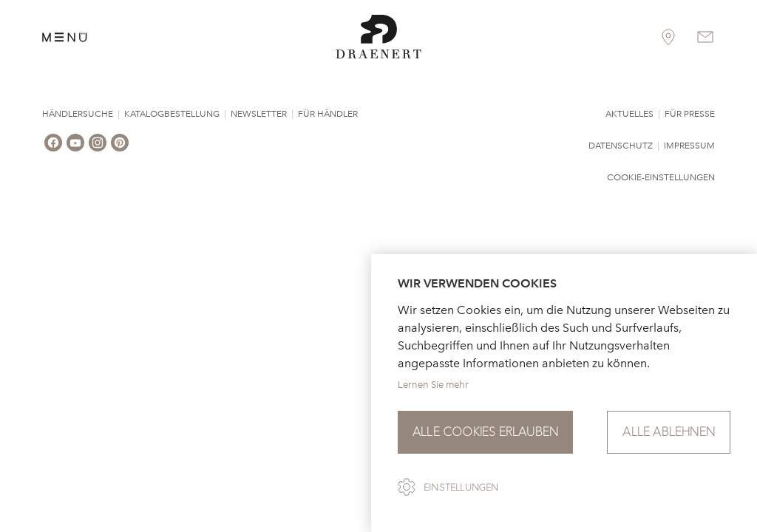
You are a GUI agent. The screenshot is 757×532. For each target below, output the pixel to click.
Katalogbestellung (172, 114)
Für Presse (690, 114)
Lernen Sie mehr (433, 385)
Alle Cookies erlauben (485, 432)
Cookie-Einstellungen (661, 177)
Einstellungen (461, 488)
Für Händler (328, 114)
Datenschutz (621, 146)
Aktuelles (629, 114)
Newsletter (259, 114)
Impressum (689, 146)
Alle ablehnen (669, 432)
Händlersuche (78, 114)
